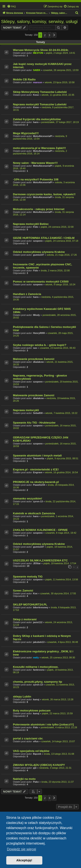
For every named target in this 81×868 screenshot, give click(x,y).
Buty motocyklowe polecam (32, 711)
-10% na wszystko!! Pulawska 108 (36, 179)
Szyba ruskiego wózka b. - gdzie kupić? (40, 345)
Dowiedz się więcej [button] (21, 849)
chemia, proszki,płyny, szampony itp (38, 682)
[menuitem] (11, 6)
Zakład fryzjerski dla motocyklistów (37, 119)
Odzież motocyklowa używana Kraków (39, 252)
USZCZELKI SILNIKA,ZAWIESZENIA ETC (40, 560)
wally (36, 658)
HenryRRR (39, 333)
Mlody (37, 315)
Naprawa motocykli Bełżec (31, 224)
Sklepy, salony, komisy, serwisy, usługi (39, 21)
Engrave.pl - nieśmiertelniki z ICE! (36, 469)
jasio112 (38, 622)
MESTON (38, 53)
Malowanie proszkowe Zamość (34, 359)
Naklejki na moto (24, 779)
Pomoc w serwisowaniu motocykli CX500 (41, 282)
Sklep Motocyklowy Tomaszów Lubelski (40, 92)
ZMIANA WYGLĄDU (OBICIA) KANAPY (39, 765)
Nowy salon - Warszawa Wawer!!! (35, 163)
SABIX (37, 70)
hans (36, 122)
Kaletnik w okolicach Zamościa (34, 513)
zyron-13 (38, 501)
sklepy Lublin (22, 697)
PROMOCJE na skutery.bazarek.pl (36, 482)
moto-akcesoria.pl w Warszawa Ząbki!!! (39, 148)
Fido (36, 227)
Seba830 (38, 413)
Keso (36, 95)
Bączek (37, 754)
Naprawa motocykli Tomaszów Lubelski (40, 104)
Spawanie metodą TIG (28, 577)
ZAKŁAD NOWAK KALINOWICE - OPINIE (40, 530)
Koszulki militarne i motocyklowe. (36, 667)
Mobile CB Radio (24, 79)
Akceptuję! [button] (24, 860)
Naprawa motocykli (26, 410)
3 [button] (49, 35)
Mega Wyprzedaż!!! (26, 133)
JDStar (37, 563)
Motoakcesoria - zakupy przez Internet (39, 209)
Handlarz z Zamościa (27, 294)
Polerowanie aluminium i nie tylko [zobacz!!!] (43, 724)
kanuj (36, 699)
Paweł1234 (39, 485)
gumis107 (39, 255)
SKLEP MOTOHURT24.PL (30, 605)
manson (38, 82)
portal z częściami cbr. (28, 738)
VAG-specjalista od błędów (31, 751)
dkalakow (38, 362)
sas (35, 348)
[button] (54, 35)
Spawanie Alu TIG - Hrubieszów (34, 423)
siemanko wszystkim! (28, 499)
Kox (35, 593)
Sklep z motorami (25, 619)
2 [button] (45, 35)
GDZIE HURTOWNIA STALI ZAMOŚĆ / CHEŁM (44, 238)
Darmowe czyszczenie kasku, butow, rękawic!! (44, 194)
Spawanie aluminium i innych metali (37, 456)
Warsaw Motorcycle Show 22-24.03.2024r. (41, 50)
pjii (35, 768)
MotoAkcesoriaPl (43, 136)
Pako (36, 782)
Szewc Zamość (23, 591)
